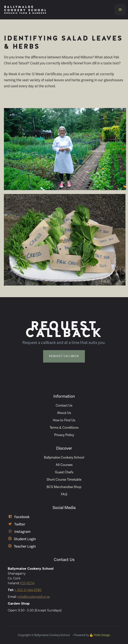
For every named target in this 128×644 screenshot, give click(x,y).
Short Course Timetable (64, 480)
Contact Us (64, 406)
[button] (120, 10)
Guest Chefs (64, 472)
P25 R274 (27, 583)
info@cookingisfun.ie (34, 597)
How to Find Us (64, 420)
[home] (24, 10)
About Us (64, 413)
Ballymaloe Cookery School (64, 457)
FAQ (64, 494)
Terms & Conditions (64, 428)
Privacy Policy (64, 435)
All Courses (64, 465)
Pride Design (102, 635)
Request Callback (64, 356)
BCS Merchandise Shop (64, 487)
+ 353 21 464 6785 (28, 590)
